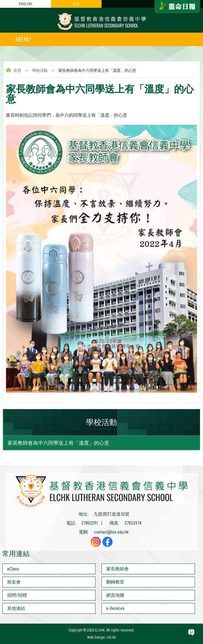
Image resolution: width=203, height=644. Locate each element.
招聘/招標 (17, 595)
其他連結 (16, 608)
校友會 (14, 582)
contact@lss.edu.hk (111, 532)
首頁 (17, 70)
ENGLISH (25, 4)
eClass (13, 569)
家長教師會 (118, 569)
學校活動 (40, 70)
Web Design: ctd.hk (101, 637)
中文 (76, 4)
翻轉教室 (115, 582)
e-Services (115, 608)
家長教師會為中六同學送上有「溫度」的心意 (58, 443)
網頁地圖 (115, 595)
